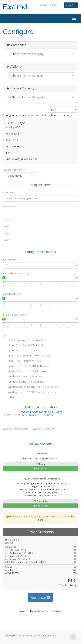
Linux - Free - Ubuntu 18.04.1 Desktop (26, 366)
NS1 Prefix (9, 220)
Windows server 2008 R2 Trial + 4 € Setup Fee (30, 387)
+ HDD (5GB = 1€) (12, 259)
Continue (40, 597)
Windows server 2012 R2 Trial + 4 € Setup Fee (30, 392)
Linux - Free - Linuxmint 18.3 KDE (23, 361)
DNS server (40, 454)
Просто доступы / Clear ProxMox (24, 340)
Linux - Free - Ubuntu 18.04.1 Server (25, 372)
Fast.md (15, 7)
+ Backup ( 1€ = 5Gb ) (14, 315)
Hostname (9, 192)
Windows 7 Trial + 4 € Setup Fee (23, 377)
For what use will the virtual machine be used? (28, 415)
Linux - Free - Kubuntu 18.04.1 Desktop (27, 356)
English (45, 5)
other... (9, 397)
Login (55, 5)
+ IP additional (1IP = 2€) (16, 273)
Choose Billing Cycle (14, 170)
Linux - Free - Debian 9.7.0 (20, 351)
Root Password (11, 206)
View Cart (71, 5)
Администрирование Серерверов (40, 479)
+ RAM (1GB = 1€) (12, 294)
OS (5, 336)
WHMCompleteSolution (48, 611)
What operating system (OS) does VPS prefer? (28, 429)
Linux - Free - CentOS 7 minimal (23, 346)
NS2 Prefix (9, 234)
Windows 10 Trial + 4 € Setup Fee (24, 382)
